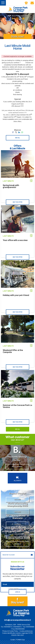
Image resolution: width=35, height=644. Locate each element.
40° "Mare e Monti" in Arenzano (17, 517)
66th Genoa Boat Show (18, 528)
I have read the (18, 589)
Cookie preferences (26, 631)
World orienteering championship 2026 (17, 505)
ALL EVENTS (18, 479)
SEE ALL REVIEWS (17, 467)
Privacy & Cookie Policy (10, 631)
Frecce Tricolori (18, 493)
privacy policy (23, 589)
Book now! (18, 36)
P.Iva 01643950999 (18, 629)
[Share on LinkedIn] (19, 132)
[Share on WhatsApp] (22, 132)
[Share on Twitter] (16, 132)
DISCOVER (18, 500)
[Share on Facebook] (13, 132)
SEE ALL (17, 138)
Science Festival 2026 (17, 538)
